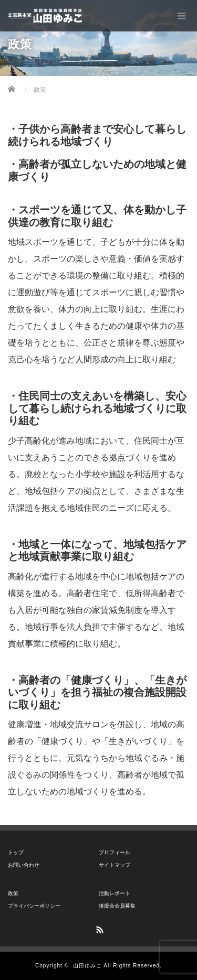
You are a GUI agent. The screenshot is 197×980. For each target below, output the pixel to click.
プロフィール (115, 852)
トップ (16, 852)
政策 (13, 893)
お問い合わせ (24, 865)
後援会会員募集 (117, 906)
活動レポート (115, 893)
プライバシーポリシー (34, 906)
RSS (99, 928)
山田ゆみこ (87, 966)
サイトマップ (115, 865)
